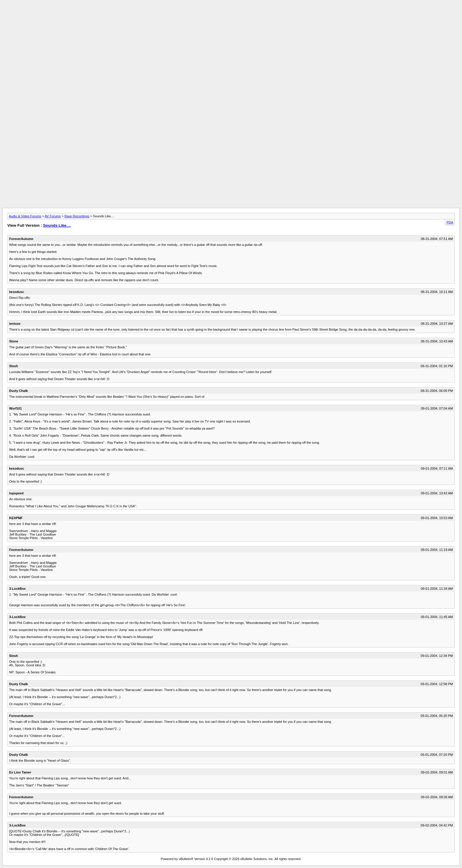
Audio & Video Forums (25, 216)
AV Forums (53, 216)
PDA (450, 222)
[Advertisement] (231, 16)
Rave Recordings (77, 216)
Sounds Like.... (57, 225)
